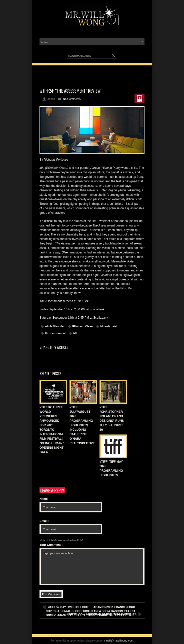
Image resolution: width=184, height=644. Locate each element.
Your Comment (51, 545)
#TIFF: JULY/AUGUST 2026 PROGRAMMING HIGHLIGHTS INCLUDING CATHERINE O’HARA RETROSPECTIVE (82, 425)
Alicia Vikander (55, 326)
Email (44, 521)
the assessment (55, 333)
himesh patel (109, 326)
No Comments (72, 99)
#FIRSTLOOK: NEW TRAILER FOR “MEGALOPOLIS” (101, 614)
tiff (75, 333)
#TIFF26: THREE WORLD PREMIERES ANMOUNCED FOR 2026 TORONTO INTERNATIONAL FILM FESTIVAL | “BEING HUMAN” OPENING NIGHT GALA (52, 430)
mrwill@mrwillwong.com (119, 641)
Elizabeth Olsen (82, 326)
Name (44, 499)
